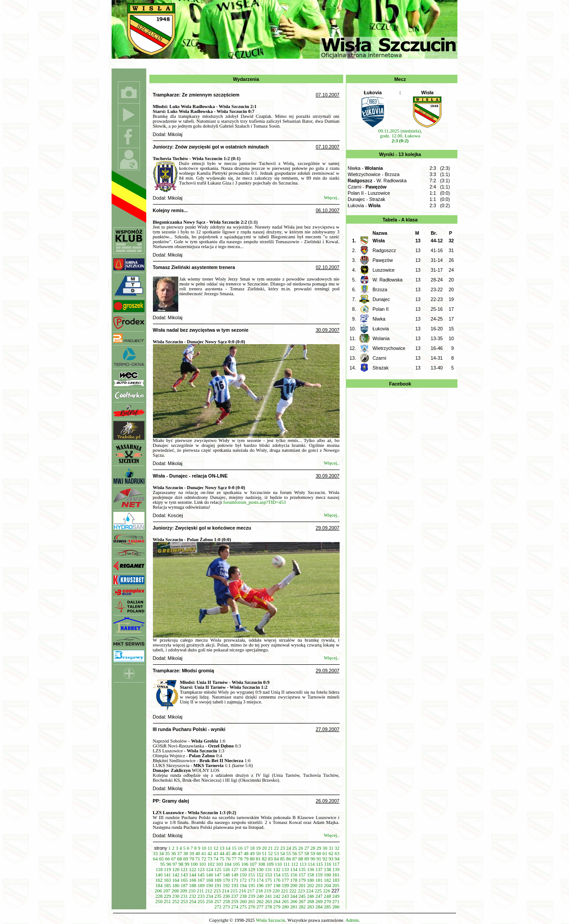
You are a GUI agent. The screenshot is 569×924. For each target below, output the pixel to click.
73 (210, 859)
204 (328, 886)
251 (167, 902)
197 (268, 886)
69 (186, 859)
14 (228, 848)
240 (260, 896)
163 (167, 880)
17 (246, 848)
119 (168, 870)
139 (336, 870)
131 (268, 870)
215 (234, 891)
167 (201, 880)
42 (210, 854)
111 (287, 864)
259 (235, 902)
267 (302, 902)
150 (243, 875)
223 (301, 891)
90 (313, 859)
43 (216, 854)
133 (285, 870)
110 (278, 864)
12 (216, 848)
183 (336, 880)
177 (285, 880)
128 (243, 870)
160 (328, 875)
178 (294, 880)
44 (222, 854)
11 (210, 848)
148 (226, 875)
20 (264, 848)
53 (277, 854)
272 (218, 907)
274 (235, 907)
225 (318, 891)
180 (311, 880)
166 (192, 880)
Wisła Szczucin (271, 920)
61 (325, 854)
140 (159, 875)
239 (252, 896)
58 (307, 854)
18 (252, 848)
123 (201, 870)
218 (259, 891)
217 (251, 891)
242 (277, 896)
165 (184, 880)
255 (201, 902)
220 (276, 891)
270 (328, 902)
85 (282, 859)
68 (180, 859)
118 (159, 870)
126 (226, 870)
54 (282, 854)
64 (155, 859)
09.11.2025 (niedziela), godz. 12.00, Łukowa (400, 136)
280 (285, 907)
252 (176, 902)
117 (336, 864)
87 (295, 859)
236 (226, 896)
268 (311, 902)
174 (260, 880)
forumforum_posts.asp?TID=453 (254, 502)
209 (184, 891)
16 (240, 848)
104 (228, 864)
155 (285, 875)
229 (167, 896)
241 (268, 896)
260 (243, 902)
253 (184, 902)
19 (258, 848)
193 (235, 886)
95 (163, 864)
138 (328, 870)
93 (331, 859)
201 (302, 886)
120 (176, 870)
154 (277, 875)
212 (208, 891)
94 (337, 859)
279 (277, 907)
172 (243, 880)
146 (209, 875)
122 (192, 870)
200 (294, 886)
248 (328, 896)
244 (294, 896)
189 (201, 886)
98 (181, 864)
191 (218, 886)
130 (260, 870)
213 (217, 891)
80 (252, 859)
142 (176, 875)
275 (243, 907)
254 (192, 902)
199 (285, 886)
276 (252, 907)
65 (162, 859)
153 (268, 875)
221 (284, 891)
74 (216, 859)
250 (159, 902)
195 (252, 886)
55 (289, 854)
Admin (352, 920)
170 (226, 880)
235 (218, 896)
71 (198, 859)
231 (184, 896)
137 (319, 870)
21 (270, 848)
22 (277, 848)
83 (270, 859)
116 (328, 864)
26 (301, 848)
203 (319, 886)
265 (285, 902)
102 (211, 864)
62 (331, 854)
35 (167, 854)
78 (240, 859)
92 (325, 859)
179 (302, 880)
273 (226, 907)
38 (186, 854)
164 (176, 880)
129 (252, 870)
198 (277, 886)
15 (234, 848)
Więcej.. (331, 198)
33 (155, 854)
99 (187, 864)
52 (270, 854)
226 (327, 891)
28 (313, 848)
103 (220, 864)
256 (209, 902)
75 (222, 859)
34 (162, 854)
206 (158, 891)
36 (174, 854)
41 (204, 854)
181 (319, 880)
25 (295, 848)
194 (243, 886)
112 (295, 864)
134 (294, 870)
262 (260, 902)
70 (192, 859)
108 (261, 864)
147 (218, 875)
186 (176, 886)
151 (252, 875)
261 (252, 902)
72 (204, 859)
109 (270, 864)
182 (328, 880)
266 (294, 902)
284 (319, 907)
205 (336, 886)
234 (209, 896)
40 (198, 854)
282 (302, 907)
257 (218, 902)
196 (260, 886)
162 (159, 880)
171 (235, 880)
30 (325, 848)
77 (234, 859)
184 (159, 886)
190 (209, 886)
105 (236, 864)
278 (268, 907)
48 (246, 854)
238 (243, 896)
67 (174, 859)
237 (235, 896)
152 (260, 875)
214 (225, 891)
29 (319, 848)
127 (235, 870)
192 (226, 886)
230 (176, 896)
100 (194, 864)
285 (328, 907)
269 (319, 902)
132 (277, 870)
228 (159, 896)
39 (192, 854)
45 (228, 854)
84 (277, 859)
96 (169, 864)
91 (319, 859)
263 (268, 902)
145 (201, 875)
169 (218, 880)
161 (336, 875)
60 (319, 854)
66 (167, 859)
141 (167, 875)
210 (192, 891)
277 (260, 907)
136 (311, 870)
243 (285, 896)
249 (336, 896)
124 (209, 870)
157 (302, 875)
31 (331, 848)
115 (320, 864)
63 (337, 854)
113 (303, 864)
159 (319, 875)
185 (167, 886)
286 (336, 907)
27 (307, 848)
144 (192, 875)
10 (204, 848)
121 (184, 870)
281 (294, 907)
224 (310, 891)
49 (252, 854)
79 (246, 859)
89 (307, 859)
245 (302, 896)
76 (228, 859)
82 (264, 859)
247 (319, 896)
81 (258, 859)
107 (253, 864)
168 (209, 880)
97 (175, 864)
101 (203, 864)
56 (295, 854)
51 (264, 854)
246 (311, 896)
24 (289, 848)
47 (240, 854)
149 (235, 875)
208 (175, 891)
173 (252, 880)
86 (289, 859)
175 (268, 880)
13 (222, 848)
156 (294, 875)
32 (337, 848)
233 (201, 896)
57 (301, 854)
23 (282, 848)
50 (258, 854)
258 (226, 902)
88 (301, 859)
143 (184, 875)
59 (313, 854)
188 (192, 886)
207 (167, 891)
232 (192, 896)
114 (311, 864)
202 (311, 886)
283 (311, 907)
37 (180, 854)
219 (268, 891)
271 (336, 902)
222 (293, 891)
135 (302, 870)
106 (245, 864)
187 (184, 886)
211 (200, 891)
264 (277, 902)
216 (242, 891)
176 (277, 880)
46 (234, 854)
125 (218, 870)
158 (311, 875)
